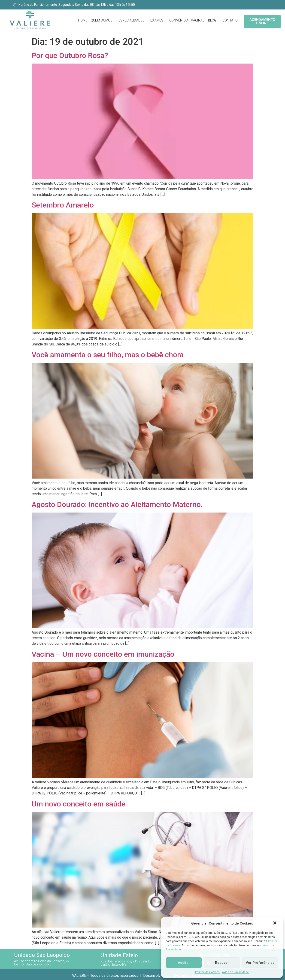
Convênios (179, 20)
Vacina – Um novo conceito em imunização (103, 654)
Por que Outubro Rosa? (70, 55)
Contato (230, 20)
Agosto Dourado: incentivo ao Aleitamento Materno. (117, 504)
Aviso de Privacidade (235, 972)
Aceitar (184, 963)
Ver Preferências (260, 963)
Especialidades (132, 20)
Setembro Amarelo (63, 205)
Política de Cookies (207, 972)
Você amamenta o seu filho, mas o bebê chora (108, 355)
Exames (157, 20)
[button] (275, 923)
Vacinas (198, 20)
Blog (212, 20)
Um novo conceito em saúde (79, 804)
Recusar (222, 963)
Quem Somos (102, 20)
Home (83, 20)
